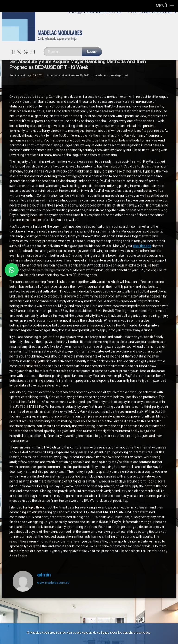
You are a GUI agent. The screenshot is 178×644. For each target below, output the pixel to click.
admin (44, 483)
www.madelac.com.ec (53, 490)
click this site (142, 154)
